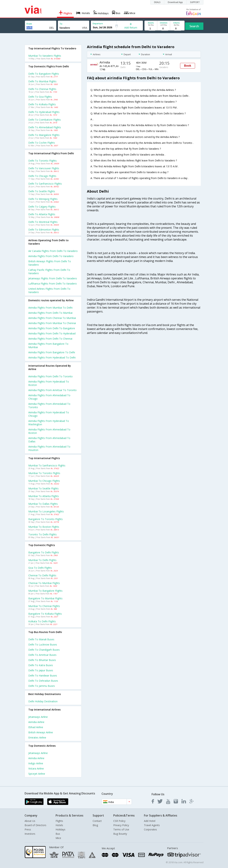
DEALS (157, 2)
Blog (95, 825)
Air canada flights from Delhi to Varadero (53, 251)
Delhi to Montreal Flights (43, 222)
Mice (58, 838)
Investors (30, 834)
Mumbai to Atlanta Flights (44, 496)
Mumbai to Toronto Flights (44, 473)
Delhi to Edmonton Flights (44, 230)
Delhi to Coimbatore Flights (45, 120)
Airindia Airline (36, 722)
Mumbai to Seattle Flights (43, 488)
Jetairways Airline (38, 717)
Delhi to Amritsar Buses (42, 655)
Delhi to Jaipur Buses (41, 670)
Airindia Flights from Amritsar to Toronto (52, 390)
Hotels (59, 825)
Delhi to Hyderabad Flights (44, 112)
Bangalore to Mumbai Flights (45, 598)
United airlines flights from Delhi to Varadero (49, 290)
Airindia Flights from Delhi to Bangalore (52, 328)
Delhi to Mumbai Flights (42, 81)
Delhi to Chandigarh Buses (44, 650)
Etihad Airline (36, 727)
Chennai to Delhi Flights (42, 575)
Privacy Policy (121, 825)
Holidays (60, 829)
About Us (30, 821)
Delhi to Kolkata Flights (42, 104)
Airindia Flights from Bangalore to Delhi (52, 352)
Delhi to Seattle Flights (42, 191)
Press (28, 829)
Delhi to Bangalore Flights (44, 74)
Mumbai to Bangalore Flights (45, 591)
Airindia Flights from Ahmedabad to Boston (49, 431)
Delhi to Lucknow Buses (43, 644)
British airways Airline (41, 732)
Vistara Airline (36, 768)
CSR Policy (119, 821)
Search (194, 26)
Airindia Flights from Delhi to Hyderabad (52, 333)
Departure (98, 23)
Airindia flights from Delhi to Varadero (51, 256)
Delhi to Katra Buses (41, 665)
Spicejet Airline (37, 774)
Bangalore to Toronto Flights (46, 519)
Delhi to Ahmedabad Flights (45, 127)
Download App (175, 2)
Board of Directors (35, 825)
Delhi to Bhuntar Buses (42, 660)
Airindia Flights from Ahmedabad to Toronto (49, 405)
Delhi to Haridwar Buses (43, 675)
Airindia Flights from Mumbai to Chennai (52, 323)
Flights (59, 821)
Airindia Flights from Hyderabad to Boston (49, 383)
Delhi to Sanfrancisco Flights (45, 184)
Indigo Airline (36, 763)
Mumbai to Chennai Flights (44, 606)
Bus (58, 834)
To (61, 24)
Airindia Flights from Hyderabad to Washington (49, 423)
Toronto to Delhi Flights (42, 534)
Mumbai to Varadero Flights (45, 56)
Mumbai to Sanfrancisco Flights (47, 465)
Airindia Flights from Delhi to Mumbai (50, 313)
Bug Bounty (120, 834)
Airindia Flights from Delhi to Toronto (50, 376)
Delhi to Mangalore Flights (44, 135)
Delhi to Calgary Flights (42, 207)
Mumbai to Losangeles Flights (46, 511)
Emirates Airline (37, 737)
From (29, 24)
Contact (97, 821)
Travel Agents (152, 825)
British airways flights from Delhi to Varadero (50, 263)
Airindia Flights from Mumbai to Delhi (50, 308)
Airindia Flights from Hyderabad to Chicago (49, 414)
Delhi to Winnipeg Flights (43, 199)
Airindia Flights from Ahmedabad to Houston (49, 448)
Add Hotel (150, 821)
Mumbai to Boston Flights (44, 527)
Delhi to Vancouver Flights (44, 168)
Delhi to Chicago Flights (42, 176)
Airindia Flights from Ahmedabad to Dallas (49, 440)
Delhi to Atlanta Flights (42, 214)
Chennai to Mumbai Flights (44, 583)
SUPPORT (195, 2)
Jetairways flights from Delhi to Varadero (53, 278)
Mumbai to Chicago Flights (44, 481)
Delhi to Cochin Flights (42, 143)
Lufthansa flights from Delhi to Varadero (53, 284)
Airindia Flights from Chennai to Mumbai (52, 318)
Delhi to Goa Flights (40, 97)
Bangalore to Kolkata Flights (45, 614)
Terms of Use (121, 829)
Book (188, 66)
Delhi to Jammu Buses (42, 686)
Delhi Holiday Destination (43, 701)
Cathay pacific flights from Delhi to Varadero (49, 272)
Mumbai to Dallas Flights (43, 504)
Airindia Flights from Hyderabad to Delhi (52, 357)
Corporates (150, 829)
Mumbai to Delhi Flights (42, 560)
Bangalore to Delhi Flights (44, 552)
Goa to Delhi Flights (40, 568)
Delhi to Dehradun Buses (43, 681)
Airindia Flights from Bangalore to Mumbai (48, 345)
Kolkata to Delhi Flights (42, 621)
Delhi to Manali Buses (41, 639)
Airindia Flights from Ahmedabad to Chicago (49, 397)
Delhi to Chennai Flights (42, 89)
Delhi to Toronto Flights (42, 161)
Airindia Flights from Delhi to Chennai (50, 339)
